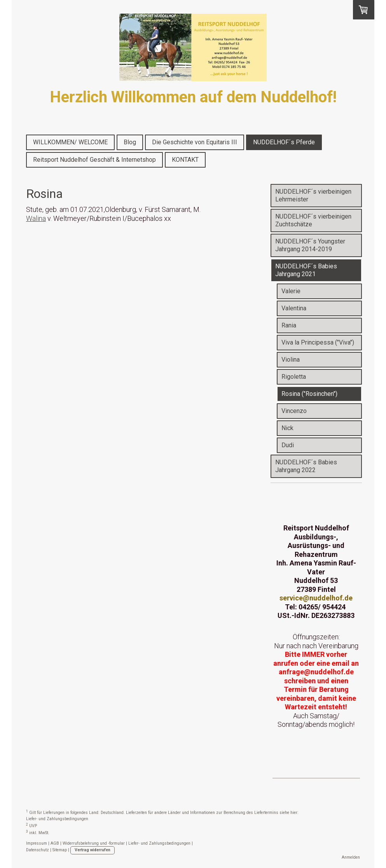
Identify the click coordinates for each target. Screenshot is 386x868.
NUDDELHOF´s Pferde (284, 142)
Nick (287, 428)
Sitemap (60, 850)
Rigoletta (294, 377)
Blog (130, 142)
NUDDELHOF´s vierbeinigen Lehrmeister (313, 195)
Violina (291, 360)
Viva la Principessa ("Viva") (318, 342)
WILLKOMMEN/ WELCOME (70, 142)
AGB (55, 843)
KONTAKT (185, 160)
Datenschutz (38, 850)
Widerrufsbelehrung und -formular (94, 843)
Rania (289, 325)
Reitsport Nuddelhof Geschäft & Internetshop (94, 160)
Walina (36, 218)
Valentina (294, 308)
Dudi (288, 445)
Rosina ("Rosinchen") (309, 394)
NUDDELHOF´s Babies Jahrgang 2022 (306, 466)
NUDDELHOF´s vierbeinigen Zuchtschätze (313, 220)
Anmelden (351, 857)
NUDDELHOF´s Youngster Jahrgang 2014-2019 (310, 245)
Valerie (291, 291)
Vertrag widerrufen (93, 850)
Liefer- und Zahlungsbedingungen (57, 819)
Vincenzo (294, 411)
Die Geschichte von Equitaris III (195, 142)
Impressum (37, 843)
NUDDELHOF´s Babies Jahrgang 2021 (306, 270)
